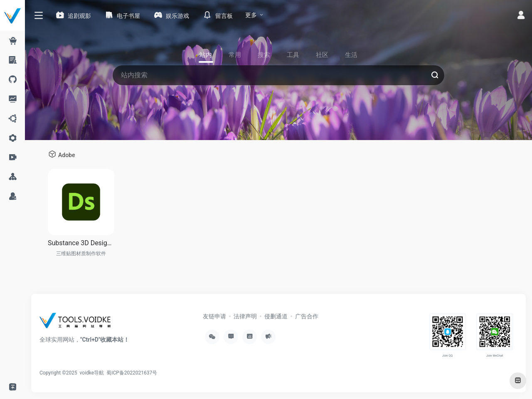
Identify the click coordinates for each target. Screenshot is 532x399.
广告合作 (307, 316)
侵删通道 (276, 316)
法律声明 (245, 316)
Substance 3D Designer (81, 243)
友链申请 (214, 316)
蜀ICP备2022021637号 (132, 373)
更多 (251, 15)
